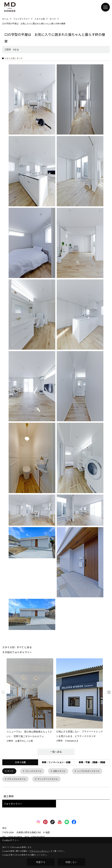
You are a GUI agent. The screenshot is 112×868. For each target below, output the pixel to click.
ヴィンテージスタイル (86, 779)
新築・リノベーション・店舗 (56, 762)
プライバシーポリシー (39, 851)
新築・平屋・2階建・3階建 (92, 762)
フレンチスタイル (35, 771)
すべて (11, 771)
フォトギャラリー (13, 804)
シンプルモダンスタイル (20, 779)
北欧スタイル (62, 771)
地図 (48, 833)
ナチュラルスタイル (53, 779)
